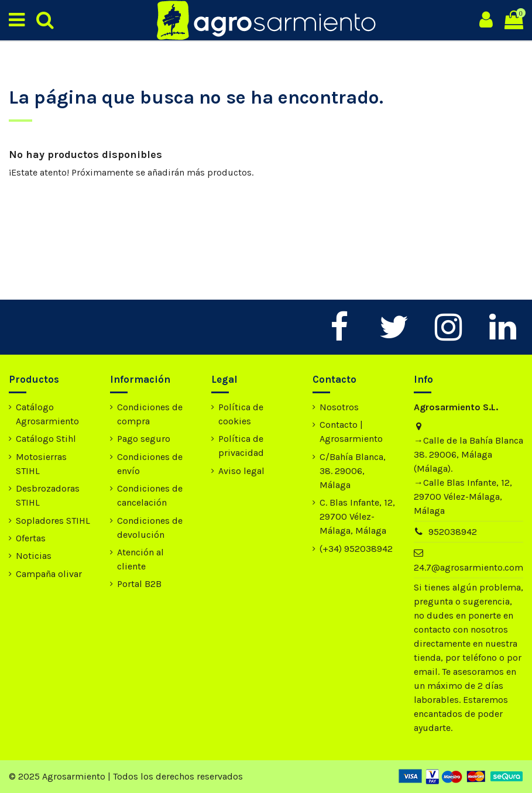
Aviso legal (241, 471)
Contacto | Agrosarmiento (351, 432)
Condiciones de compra (150, 414)
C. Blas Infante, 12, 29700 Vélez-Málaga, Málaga (357, 516)
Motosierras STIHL (41, 464)
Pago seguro (144, 439)
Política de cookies (241, 414)
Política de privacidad (241, 446)
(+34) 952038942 (356, 549)
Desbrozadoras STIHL (48, 495)
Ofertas (31, 538)
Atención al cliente (140, 559)
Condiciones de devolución (150, 528)
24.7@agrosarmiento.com (468, 567)
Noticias (34, 556)
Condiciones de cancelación (150, 495)
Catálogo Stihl (46, 439)
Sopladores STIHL (53, 521)
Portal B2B (139, 584)
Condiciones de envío (150, 464)
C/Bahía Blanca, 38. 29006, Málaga (353, 471)
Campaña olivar (49, 574)
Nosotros (339, 407)
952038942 (453, 532)
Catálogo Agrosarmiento (47, 414)
